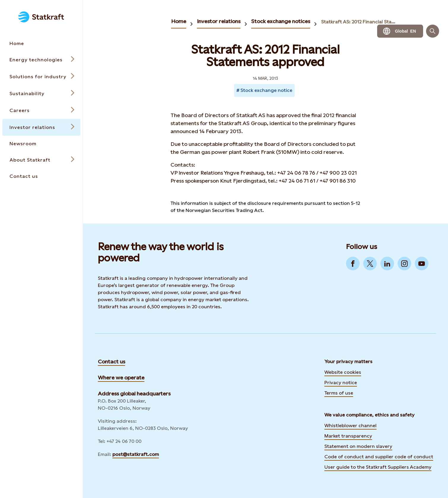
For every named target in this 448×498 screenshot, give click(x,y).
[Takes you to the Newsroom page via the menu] (41, 144)
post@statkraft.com (136, 454)
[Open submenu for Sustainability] (41, 94)
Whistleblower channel (350, 426)
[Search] (433, 31)
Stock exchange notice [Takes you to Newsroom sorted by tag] (266, 90)
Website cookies (343, 372)
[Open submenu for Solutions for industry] (41, 77)
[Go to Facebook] (353, 264)
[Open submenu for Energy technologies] (41, 60)
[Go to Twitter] (370, 264)
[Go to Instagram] (404, 264)
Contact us (111, 361)
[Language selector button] (400, 31)
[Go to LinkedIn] (387, 264)
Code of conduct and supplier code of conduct (379, 457)
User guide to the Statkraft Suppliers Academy (378, 466)
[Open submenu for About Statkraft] (41, 160)
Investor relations (219, 21)
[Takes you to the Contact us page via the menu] (41, 176)
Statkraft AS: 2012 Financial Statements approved (359, 22)
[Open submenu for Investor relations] (41, 127)
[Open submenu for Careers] (41, 110)
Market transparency (348, 436)
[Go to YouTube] (422, 264)
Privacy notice (341, 383)
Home (179, 21)
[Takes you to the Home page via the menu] (41, 43)
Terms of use (339, 393)
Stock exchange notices (281, 21)
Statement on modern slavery (358, 446)
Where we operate (121, 378)
